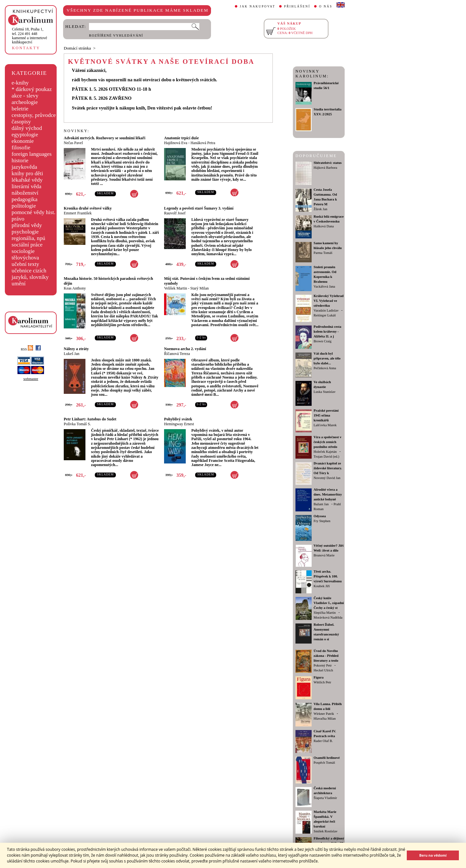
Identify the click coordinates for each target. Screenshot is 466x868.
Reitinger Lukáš (325, 315)
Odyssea (320, 516)
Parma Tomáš (323, 253)
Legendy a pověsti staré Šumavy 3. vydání (199, 208)
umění (19, 284)
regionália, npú (28, 238)
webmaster (31, 379)
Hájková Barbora (325, 168)
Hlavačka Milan (325, 719)
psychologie (25, 232)
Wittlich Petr (322, 682)
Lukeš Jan (72, 354)
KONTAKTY (26, 48)
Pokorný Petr (323, 665)
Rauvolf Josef (175, 213)
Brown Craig (322, 341)
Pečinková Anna (325, 368)
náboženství (25, 193)
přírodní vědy (27, 225)
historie (20, 160)
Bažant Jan (321, 504)
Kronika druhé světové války (88, 208)
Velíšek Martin (176, 288)
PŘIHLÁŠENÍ (297, 6)
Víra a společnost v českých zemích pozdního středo (327, 442)
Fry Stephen (322, 521)
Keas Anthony (75, 288)
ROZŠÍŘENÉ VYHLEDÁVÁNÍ (116, 35)
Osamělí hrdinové (327, 758)
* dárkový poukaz (32, 89)
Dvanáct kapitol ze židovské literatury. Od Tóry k (328, 468)
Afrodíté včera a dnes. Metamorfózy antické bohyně (328, 494)
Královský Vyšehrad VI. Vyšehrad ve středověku (329, 301)
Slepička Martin (325, 613)
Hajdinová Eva (176, 143)
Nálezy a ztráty (76, 349)
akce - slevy (25, 96)
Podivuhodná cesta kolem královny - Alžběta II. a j (327, 331)
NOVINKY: (77, 131)
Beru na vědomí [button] (433, 855)
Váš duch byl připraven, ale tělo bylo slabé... (327, 358)
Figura (319, 677)
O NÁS (326, 6)
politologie (24, 206)
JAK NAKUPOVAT (258, 6)
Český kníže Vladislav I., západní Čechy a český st (329, 603)
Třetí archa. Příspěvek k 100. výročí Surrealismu (328, 576)
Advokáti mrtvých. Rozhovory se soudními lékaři (105, 138)
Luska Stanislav (325, 392)
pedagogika (25, 199)
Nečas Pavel (73, 143)
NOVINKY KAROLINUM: (312, 74)
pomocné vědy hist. (33, 212)
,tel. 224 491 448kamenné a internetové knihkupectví (30, 36)
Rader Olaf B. (323, 741)
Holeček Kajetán (325, 452)
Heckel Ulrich (323, 670)
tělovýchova (25, 258)
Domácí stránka (77, 48)
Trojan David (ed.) (326, 457)
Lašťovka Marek (325, 425)
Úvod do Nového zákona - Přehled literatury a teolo (326, 656)
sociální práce (27, 245)
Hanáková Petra (203, 143)
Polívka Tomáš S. (77, 424)
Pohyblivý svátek (178, 419)
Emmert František (78, 213)
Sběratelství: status (328, 163)
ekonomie (23, 141)
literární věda (27, 186)
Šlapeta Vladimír (325, 798)
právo (18, 219)
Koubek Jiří (322, 586)
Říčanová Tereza (177, 354)
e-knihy (20, 83)
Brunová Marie (324, 555)
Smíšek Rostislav (326, 831)
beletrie (20, 109)
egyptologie (25, 135)
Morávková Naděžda (328, 617)
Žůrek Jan (320, 209)
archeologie (25, 102)
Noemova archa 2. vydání (185, 349)
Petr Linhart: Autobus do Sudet (90, 419)
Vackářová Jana (324, 286)
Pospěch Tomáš (324, 763)
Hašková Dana (324, 226)
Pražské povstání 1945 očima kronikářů (326, 415)
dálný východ (27, 128)
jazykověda (24, 167)
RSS (27, 349)
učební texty (25, 264)
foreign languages (32, 154)
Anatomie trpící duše (181, 138)
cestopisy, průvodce (34, 115)
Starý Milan (200, 288)
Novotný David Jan (327, 478)
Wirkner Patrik (324, 714)
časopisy (21, 122)
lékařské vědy (27, 180)
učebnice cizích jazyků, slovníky (30, 274)
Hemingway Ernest (179, 424)
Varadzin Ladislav (326, 310)
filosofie (21, 148)
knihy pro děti (27, 173)
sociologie (23, 251)
